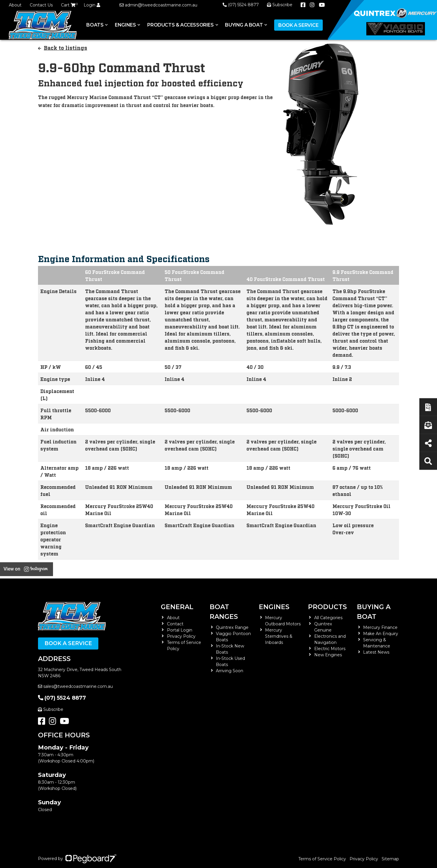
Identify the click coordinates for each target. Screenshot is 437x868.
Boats (95, 25)
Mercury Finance (380, 627)
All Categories (328, 618)
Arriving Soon (230, 671)
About (15, 5)
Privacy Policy (181, 636)
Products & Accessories (180, 25)
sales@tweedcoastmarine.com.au (75, 686)
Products (327, 607)
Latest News (376, 652)
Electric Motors (330, 649)
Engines (125, 25)
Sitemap (390, 859)
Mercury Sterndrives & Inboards (279, 636)
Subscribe (51, 709)
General (177, 607)
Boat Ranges (224, 612)
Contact (175, 624)
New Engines (328, 655)
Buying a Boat (244, 25)
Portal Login (180, 630)
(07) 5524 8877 (241, 5)
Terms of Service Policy (322, 859)
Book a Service (298, 25)
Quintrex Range (232, 627)
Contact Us (41, 5)
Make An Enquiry (381, 634)
